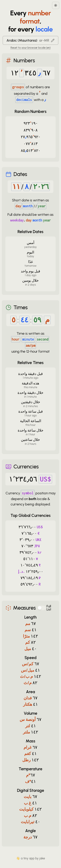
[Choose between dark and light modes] (56, 5)
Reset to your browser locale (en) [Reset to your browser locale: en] (31, 48)
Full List (49, 608)
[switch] (42, 608)
